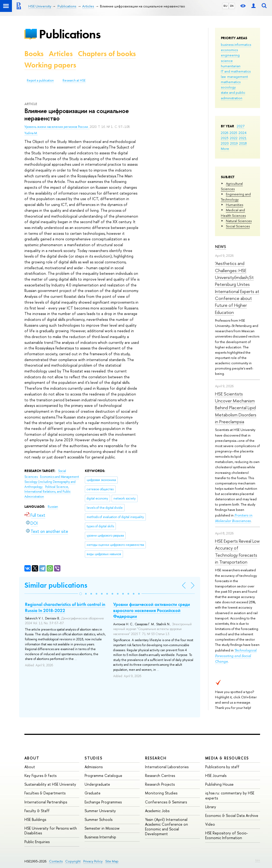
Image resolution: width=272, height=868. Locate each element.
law (223, 77)
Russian (53, 507)
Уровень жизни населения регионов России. (57, 127)
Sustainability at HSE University (50, 784)
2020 (225, 143)
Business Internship (100, 837)
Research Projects (160, 784)
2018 (243, 143)
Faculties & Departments (45, 793)
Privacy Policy (93, 861)
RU (225, 6)
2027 (241, 126)
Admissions (94, 767)
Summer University (100, 811)
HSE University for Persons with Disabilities (51, 831)
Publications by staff (222, 767)
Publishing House (219, 784)
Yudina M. (31, 133)
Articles (61, 54)
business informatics (236, 44)
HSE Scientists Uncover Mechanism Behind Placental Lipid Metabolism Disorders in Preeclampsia (236, 408)
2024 (243, 133)
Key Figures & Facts (40, 775)
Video (210, 824)
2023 (225, 138)
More (225, 149)
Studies (93, 758)
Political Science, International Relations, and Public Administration (48, 492)
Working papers (50, 65)
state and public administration (233, 95)
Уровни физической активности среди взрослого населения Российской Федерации (152, 610)
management (238, 77)
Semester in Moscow (102, 828)
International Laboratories (167, 767)
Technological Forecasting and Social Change (236, 656)
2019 (234, 143)
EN (232, 6)
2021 (243, 138)
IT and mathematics (236, 71)
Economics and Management (60, 477)
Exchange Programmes (103, 802)
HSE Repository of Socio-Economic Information (227, 835)
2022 (234, 138)
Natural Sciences (239, 221)
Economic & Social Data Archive (232, 815)
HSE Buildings (35, 819)
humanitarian (231, 66)
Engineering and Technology (236, 197)
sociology (228, 87)
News (221, 247)
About (32, 758)
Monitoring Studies (161, 793)
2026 (225, 133)
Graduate (93, 793)
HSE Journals (216, 775)
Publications (70, 34)
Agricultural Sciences (232, 186)
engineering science (230, 58)
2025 (233, 133)
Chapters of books (107, 54)
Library (211, 807)
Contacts (56, 861)
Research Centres (160, 775)
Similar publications (56, 585)
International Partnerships (46, 802)
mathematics (231, 82)
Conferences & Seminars (166, 802)
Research (156, 758)
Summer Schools (98, 819)
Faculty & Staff (37, 811)
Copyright (73, 861)
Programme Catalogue (103, 775)
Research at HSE (74, 80)
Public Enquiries (37, 842)
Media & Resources (227, 758)
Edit (258, 860)
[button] (81, 594)
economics (229, 50)
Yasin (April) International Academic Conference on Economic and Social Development (166, 827)
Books (34, 54)
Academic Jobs (157, 811)
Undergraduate (97, 784)
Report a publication (40, 80)
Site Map (112, 861)
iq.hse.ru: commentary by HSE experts (230, 795)
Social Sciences (238, 226)
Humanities (234, 205)
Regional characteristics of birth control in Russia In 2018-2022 (65, 607)
